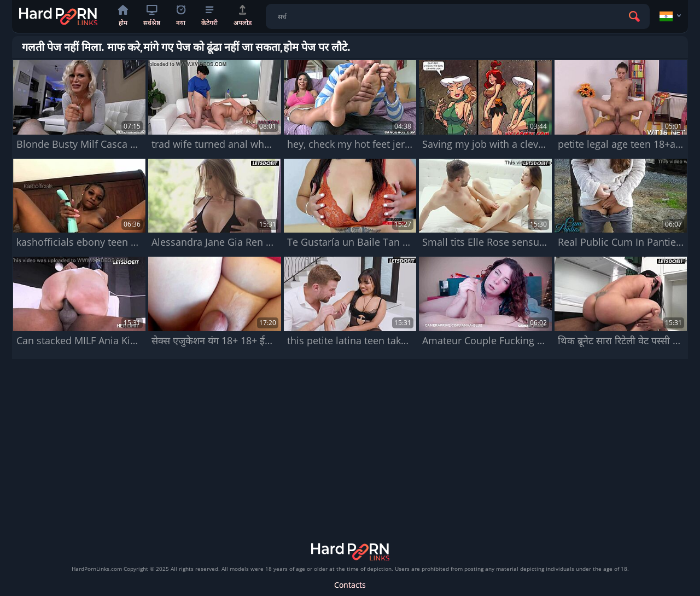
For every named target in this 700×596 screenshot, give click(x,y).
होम (123, 16)
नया (181, 16)
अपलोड (243, 16)
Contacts (350, 585)
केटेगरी (209, 17)
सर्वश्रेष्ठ (152, 16)
